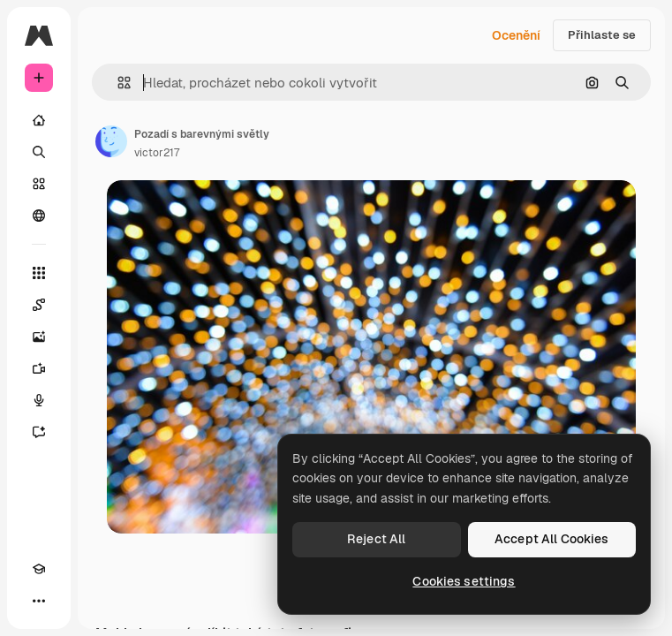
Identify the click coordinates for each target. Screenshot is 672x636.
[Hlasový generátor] (39, 400)
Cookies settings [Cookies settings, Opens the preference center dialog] (464, 581)
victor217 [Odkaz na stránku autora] (157, 153)
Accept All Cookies (552, 539)
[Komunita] (39, 216)
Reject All (376, 539)
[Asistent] (39, 432)
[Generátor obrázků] (39, 337)
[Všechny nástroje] (39, 273)
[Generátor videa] (39, 368)
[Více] (39, 601)
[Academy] (39, 569)
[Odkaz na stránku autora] (111, 141)
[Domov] (39, 120)
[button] (117, 83)
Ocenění (516, 35)
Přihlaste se (602, 35)
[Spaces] (39, 305)
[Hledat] (39, 152)
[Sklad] (39, 184)
